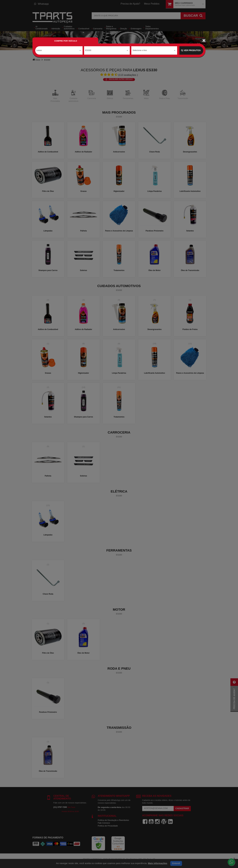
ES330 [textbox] (88, 50)
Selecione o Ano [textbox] (140, 50)
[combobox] (59, 50)
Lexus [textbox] (39, 50)
